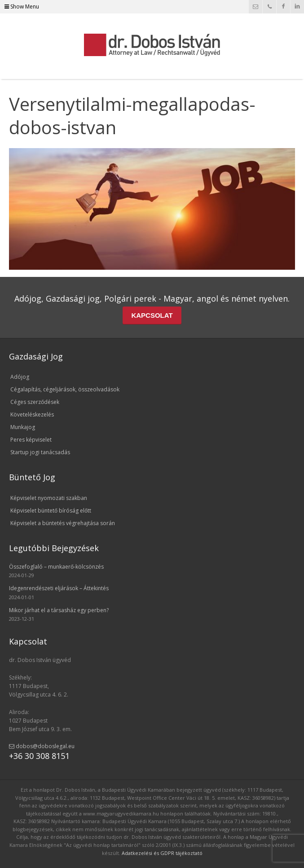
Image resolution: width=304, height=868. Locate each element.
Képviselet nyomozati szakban (49, 498)
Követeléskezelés (32, 414)
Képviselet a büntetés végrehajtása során (63, 523)
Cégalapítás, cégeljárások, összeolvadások (65, 389)
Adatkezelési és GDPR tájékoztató (162, 853)
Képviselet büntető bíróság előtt (51, 511)
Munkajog (23, 427)
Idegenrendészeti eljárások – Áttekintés (59, 588)
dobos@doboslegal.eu (42, 746)
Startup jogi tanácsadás (40, 452)
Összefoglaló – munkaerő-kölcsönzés (56, 567)
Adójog (20, 377)
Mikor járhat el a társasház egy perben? (59, 610)
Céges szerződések (35, 402)
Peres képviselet (31, 440)
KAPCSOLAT (152, 315)
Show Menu (22, 7)
